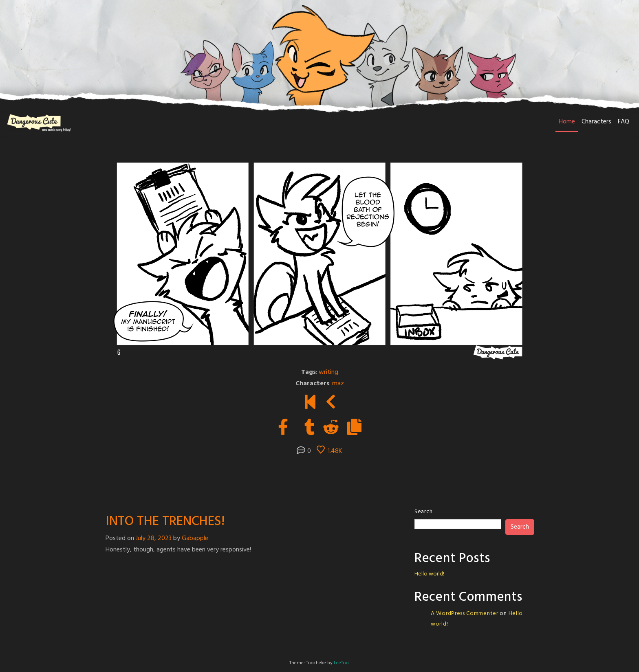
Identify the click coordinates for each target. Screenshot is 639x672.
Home (567, 122)
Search (423, 512)
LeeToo (341, 663)
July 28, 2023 (154, 538)
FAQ (624, 122)
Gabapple (195, 538)
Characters (596, 122)
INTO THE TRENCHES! (165, 522)
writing (328, 372)
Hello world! (429, 574)
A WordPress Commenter (465, 614)
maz (338, 384)
